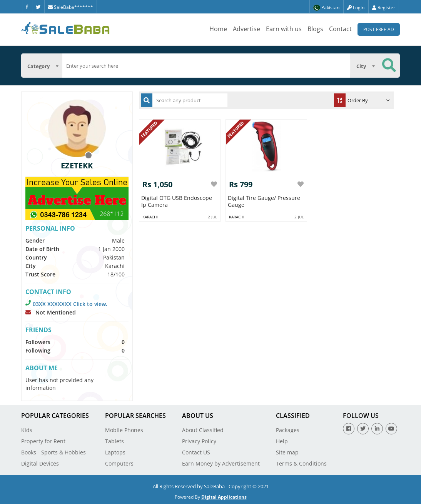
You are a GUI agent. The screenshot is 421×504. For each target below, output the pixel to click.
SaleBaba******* (71, 7)
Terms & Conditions (301, 463)
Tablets (114, 441)
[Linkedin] (377, 429)
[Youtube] (391, 429)
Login (356, 7)
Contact (340, 29)
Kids (27, 430)
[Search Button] (389, 66)
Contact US (196, 452)
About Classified (203, 430)
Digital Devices (40, 463)
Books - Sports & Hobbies (53, 452)
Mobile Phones (124, 430)
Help (282, 441)
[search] (206, 66)
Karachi (150, 217)
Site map (287, 452)
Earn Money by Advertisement (221, 463)
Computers (119, 463)
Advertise (246, 29)
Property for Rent (43, 441)
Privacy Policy (199, 441)
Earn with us (284, 29)
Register (384, 7)
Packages (288, 430)
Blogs (315, 29)
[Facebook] (27, 7)
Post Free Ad (379, 29)
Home (218, 29)
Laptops (115, 452)
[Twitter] (38, 7)
